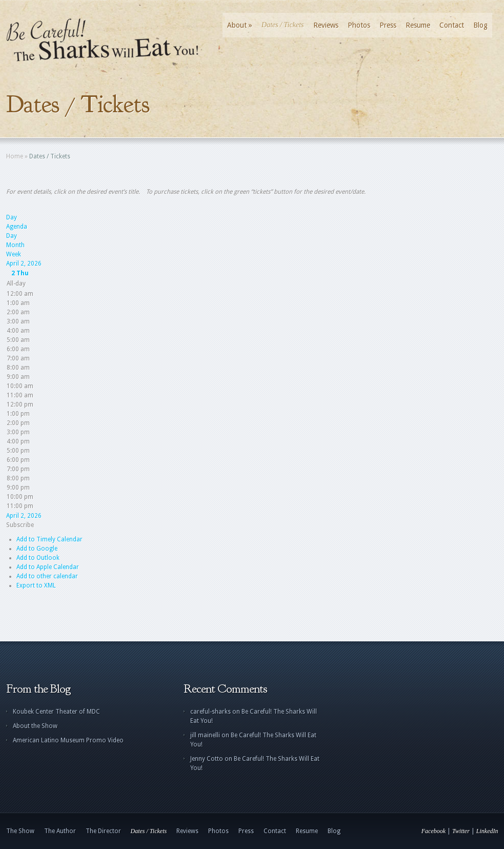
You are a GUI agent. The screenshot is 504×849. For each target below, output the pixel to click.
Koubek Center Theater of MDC (56, 712)
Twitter (461, 831)
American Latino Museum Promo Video (68, 740)
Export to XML (36, 585)
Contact (452, 25)
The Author (60, 831)
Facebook (434, 831)
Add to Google (37, 549)
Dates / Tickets (283, 25)
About (240, 25)
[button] (20, 525)
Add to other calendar (47, 576)
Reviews (326, 25)
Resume (418, 25)
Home (15, 156)
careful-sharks (210, 712)
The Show (20, 831)
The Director (103, 831)
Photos (359, 25)
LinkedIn (487, 831)
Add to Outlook (38, 558)
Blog (480, 25)
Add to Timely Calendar (49, 539)
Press (388, 25)
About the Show (35, 726)
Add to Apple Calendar (48, 567)
